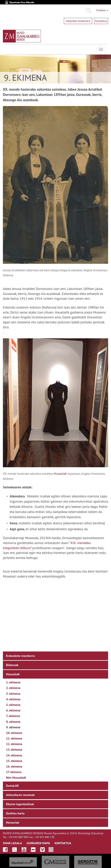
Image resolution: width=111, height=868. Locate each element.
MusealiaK (60, 474)
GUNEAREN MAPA (38, 843)
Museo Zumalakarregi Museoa (6, 49)
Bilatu (88, 11)
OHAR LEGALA (12, 843)
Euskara (102, 10)
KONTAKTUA (63, 843)
